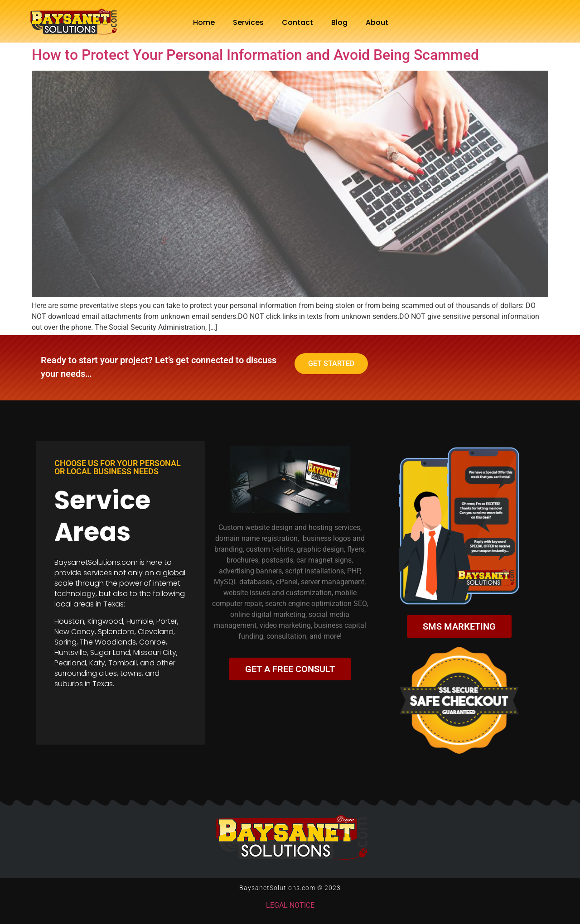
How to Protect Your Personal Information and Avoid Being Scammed (255, 55)
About (377, 22)
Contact (297, 22)
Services (248, 22)
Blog (339, 22)
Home (204, 22)
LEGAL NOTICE (290, 905)
